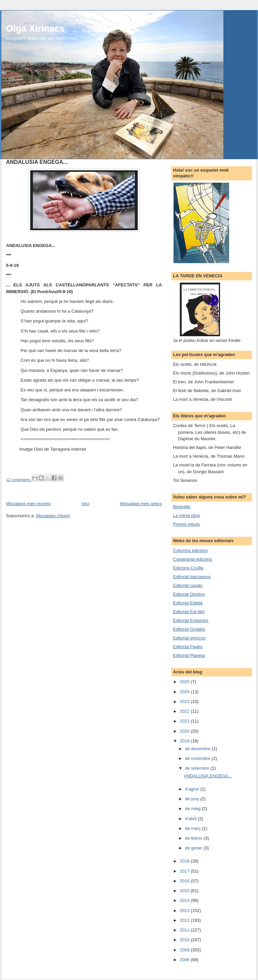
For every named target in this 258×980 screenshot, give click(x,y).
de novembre (199, 758)
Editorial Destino (189, 594)
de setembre (198, 768)
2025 (185, 682)
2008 (185, 960)
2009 (185, 950)
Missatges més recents (28, 504)
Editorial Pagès (188, 647)
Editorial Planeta (189, 655)
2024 (185, 692)
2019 (185, 741)
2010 (185, 940)
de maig (193, 809)
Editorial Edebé (188, 603)
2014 (185, 900)
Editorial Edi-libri (189, 612)
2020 (185, 731)
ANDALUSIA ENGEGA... (37, 162)
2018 (185, 861)
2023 (185, 702)
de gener (194, 848)
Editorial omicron (189, 638)
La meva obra (186, 515)
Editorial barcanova (192, 577)
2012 (185, 920)
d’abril (191, 819)
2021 (185, 721)
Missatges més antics (141, 504)
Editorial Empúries (191, 620)
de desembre (199, 749)
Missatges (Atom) (53, 516)
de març (194, 828)
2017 (185, 871)
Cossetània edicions (192, 559)
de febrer (195, 838)
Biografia (182, 507)
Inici (85, 504)
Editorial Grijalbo (189, 629)
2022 (185, 711)
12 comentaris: (19, 480)
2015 (185, 891)
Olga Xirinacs (35, 28)
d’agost (193, 789)
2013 (185, 911)
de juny (193, 799)
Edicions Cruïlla (188, 568)
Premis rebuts (186, 524)
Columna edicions (190, 550)
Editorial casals (188, 585)
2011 (185, 930)
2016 (185, 881)
